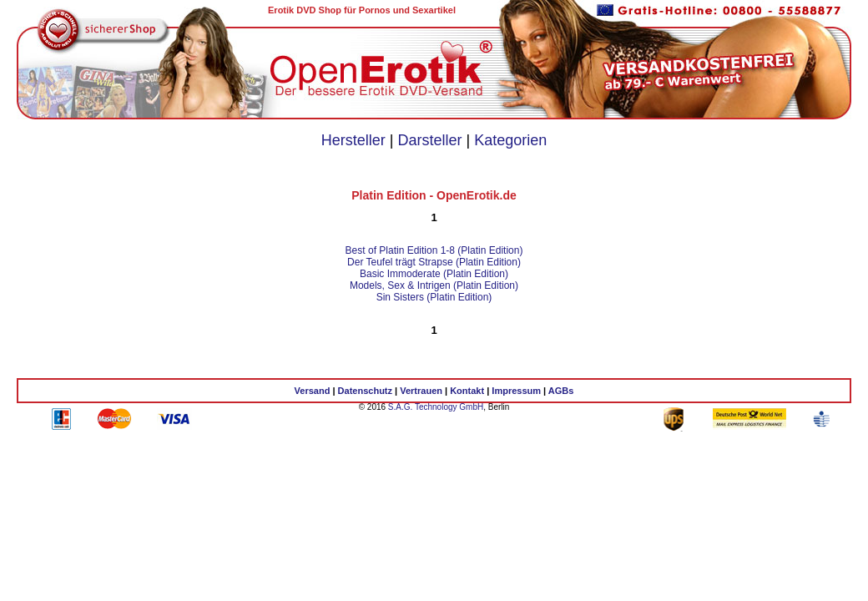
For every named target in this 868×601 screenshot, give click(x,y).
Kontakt (467, 391)
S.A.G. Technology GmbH (436, 407)
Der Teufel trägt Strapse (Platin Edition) (434, 262)
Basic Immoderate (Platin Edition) (434, 274)
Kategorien (510, 140)
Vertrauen (421, 391)
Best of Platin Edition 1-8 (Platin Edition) (434, 250)
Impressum (516, 391)
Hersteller (353, 140)
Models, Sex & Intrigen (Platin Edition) (434, 285)
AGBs (561, 391)
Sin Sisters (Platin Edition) (434, 297)
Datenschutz (365, 391)
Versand (313, 391)
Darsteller (429, 140)
